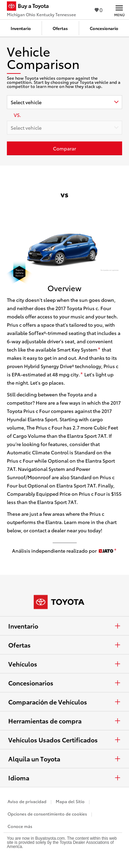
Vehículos (64, 664)
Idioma (64, 778)
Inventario (64, 626)
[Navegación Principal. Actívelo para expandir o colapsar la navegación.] (119, 10)
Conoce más (20, 826)
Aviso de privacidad (27, 801)
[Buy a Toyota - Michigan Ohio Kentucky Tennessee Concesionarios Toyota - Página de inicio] (41, 7)
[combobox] (64, 102)
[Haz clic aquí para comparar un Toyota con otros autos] (64, 148)
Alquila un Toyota (64, 759)
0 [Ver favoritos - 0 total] (99, 9)
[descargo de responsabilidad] (99, 350)
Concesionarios (64, 683)
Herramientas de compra (64, 721)
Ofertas (64, 645)
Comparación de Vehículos (64, 702)
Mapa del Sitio (70, 801)
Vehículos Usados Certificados (64, 740)
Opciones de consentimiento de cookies (47, 814)
